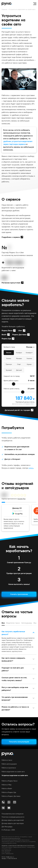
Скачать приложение (19, 594)
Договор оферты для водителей (13, 820)
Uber (20, 330)
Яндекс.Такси (7, 330)
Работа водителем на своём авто (13, 772)
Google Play (22, 499)
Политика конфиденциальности (13, 817)
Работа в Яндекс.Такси (10, 781)
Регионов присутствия (11, 283)
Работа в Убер (6, 785)
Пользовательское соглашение (13, 814)
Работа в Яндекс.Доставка (11, 796)
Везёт (4, 335)
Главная (4, 9)
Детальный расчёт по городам (17, 410)
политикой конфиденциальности (11, 838)
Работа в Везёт (7, 789)
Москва (29, 347)
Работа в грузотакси (9, 768)
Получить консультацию (19, 742)
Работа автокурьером (9, 764)
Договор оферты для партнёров (13, 823)
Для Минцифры (7, 827)
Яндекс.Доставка (19, 335)
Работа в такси (7, 760)
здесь (31, 468)
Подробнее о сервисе (11, 237)
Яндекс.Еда (6, 339)
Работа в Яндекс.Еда (9, 792)
